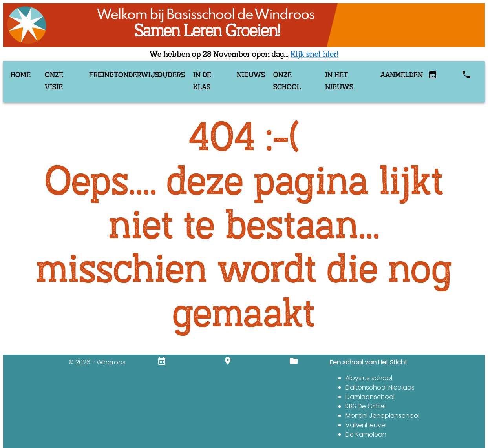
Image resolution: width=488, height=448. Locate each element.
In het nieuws (339, 82)
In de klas (202, 82)
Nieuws (249, 76)
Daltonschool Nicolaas (380, 387)
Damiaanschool (370, 397)
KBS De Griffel (366, 406)
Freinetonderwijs (117, 76)
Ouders (169, 76)
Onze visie (54, 82)
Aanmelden (398, 76)
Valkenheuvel (366, 425)
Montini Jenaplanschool (382, 416)
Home (21, 76)
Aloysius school (369, 378)
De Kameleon (366, 434)
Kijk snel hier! (314, 55)
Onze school (287, 82)
